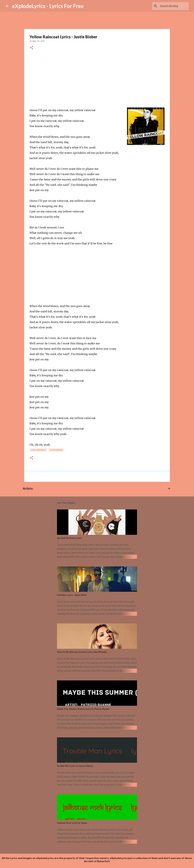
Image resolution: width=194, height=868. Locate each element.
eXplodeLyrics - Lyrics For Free (48, 6)
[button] (31, 48)
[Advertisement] (97, 79)
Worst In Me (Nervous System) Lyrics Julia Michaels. (82, 652)
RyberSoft (103, 861)
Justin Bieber (56, 450)
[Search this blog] (171, 6)
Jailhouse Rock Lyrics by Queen (72, 823)
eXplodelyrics (38, 450)
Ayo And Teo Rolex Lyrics (69, 538)
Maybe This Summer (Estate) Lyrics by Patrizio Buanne (83, 709)
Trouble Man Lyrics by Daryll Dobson (75, 766)
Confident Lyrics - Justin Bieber (72, 595)
